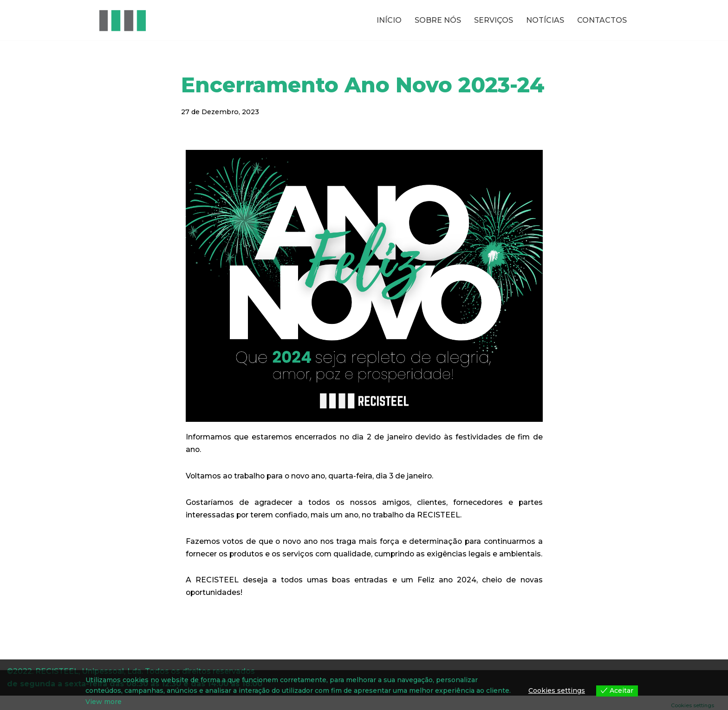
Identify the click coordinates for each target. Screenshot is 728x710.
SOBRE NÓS (438, 20)
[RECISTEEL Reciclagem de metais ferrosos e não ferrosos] (123, 20)
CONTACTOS (602, 20)
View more (104, 702)
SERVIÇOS (494, 20)
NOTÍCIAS (545, 20)
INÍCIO (389, 20)
